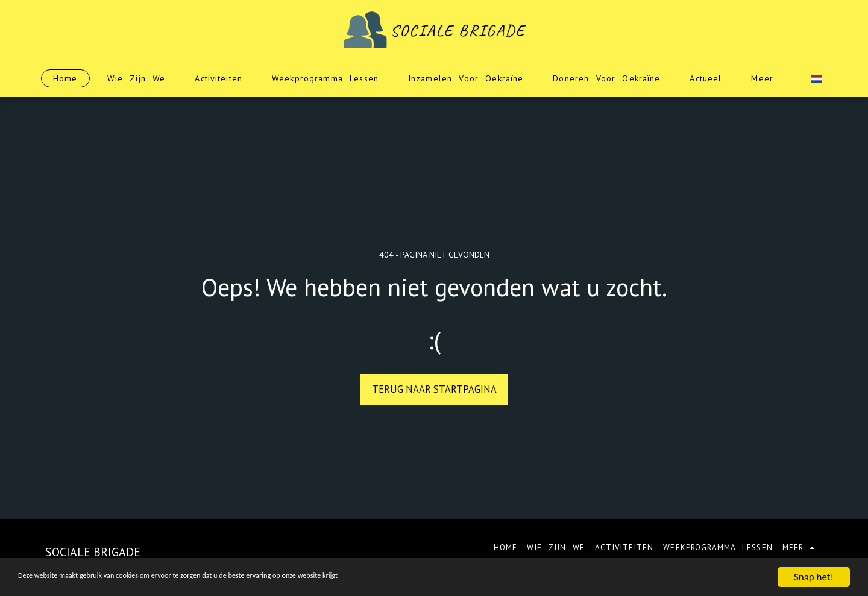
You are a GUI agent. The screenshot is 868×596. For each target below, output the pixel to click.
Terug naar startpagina (434, 389)
